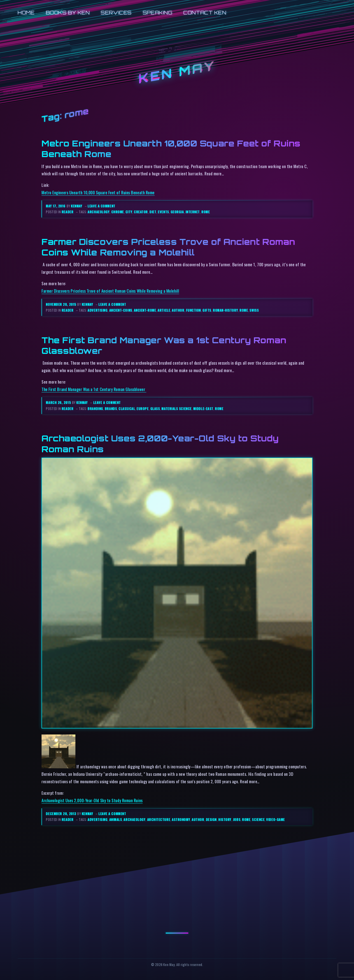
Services (116, 13)
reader (68, 212)
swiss (254, 310)
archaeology (99, 212)
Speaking (157, 13)
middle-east (203, 409)
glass (155, 409)
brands (111, 409)
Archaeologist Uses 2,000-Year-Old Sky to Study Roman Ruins (92, 800)
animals (116, 819)
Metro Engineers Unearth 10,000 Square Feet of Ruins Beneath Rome (98, 192)
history (225, 819)
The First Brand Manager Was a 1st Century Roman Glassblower (94, 389)
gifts (207, 310)
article (164, 310)
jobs (237, 819)
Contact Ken (205, 13)
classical (127, 409)
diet (153, 212)
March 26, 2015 (59, 402)
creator (141, 212)
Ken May (177, 72)
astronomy (181, 819)
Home (26, 13)
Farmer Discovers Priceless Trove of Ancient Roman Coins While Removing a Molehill (168, 247)
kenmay (77, 206)
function (193, 310)
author (178, 310)
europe (143, 409)
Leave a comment (101, 206)
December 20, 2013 (62, 814)
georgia (177, 212)
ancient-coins (121, 310)
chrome (118, 212)
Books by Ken (68, 13)
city (129, 212)
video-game (275, 819)
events (163, 212)
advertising (98, 310)
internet (193, 212)
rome (206, 212)
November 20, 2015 (62, 304)
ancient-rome (145, 310)
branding (95, 409)
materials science (176, 409)
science (258, 819)
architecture (159, 819)
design (211, 819)
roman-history (225, 310)
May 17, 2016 (56, 206)
